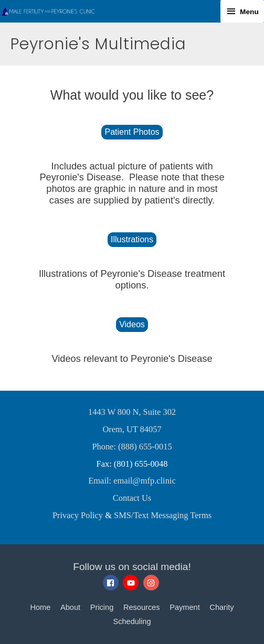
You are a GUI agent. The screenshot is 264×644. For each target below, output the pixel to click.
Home (40, 607)
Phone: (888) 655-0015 (132, 447)
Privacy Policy (78, 515)
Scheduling (132, 621)
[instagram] (152, 583)
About (70, 607)
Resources (142, 607)
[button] (132, 132)
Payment (185, 607)
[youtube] (132, 583)
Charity (221, 607)
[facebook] (112, 583)
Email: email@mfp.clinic (132, 481)
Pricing (102, 607)
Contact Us (132, 498)
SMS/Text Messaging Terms (163, 515)
